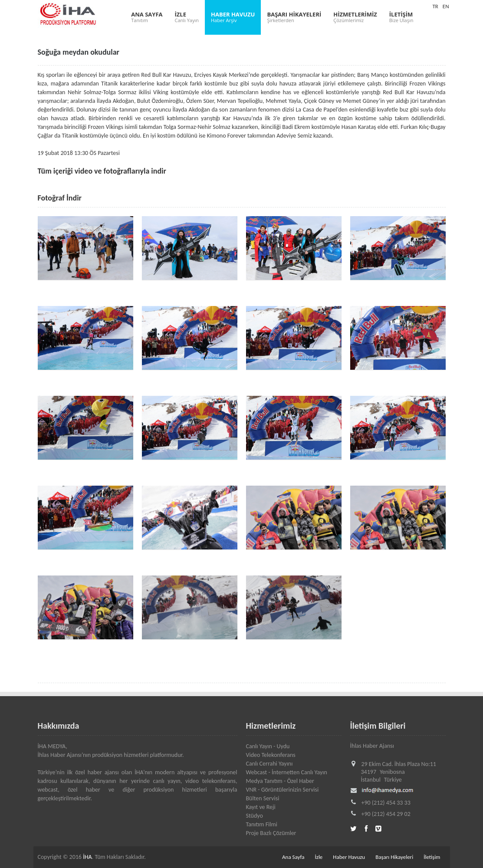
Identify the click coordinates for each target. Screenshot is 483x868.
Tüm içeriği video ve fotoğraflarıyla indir (102, 171)
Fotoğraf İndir (60, 198)
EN (446, 6)
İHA (87, 857)
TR (435, 6)
